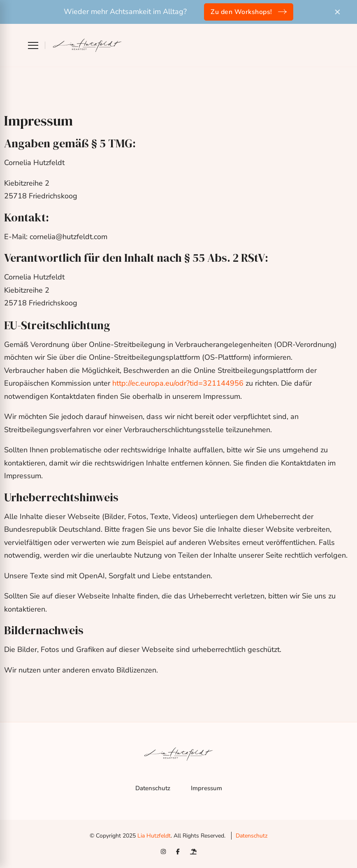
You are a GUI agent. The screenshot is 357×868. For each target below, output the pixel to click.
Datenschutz (153, 788)
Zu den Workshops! (241, 12)
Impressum (206, 788)
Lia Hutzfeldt (154, 836)
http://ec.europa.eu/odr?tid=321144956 (178, 383)
